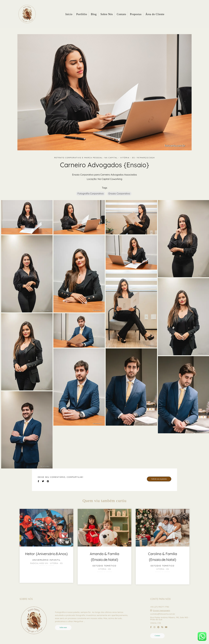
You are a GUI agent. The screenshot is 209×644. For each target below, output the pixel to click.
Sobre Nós (107, 14)
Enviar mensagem (162, 610)
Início (69, 14)
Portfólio (82, 14)
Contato (121, 14)
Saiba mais (63, 628)
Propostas (136, 14)
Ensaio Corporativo (119, 193)
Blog (94, 14)
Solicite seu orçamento (159, 479)
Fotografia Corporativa (90, 193)
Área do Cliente (155, 14)
